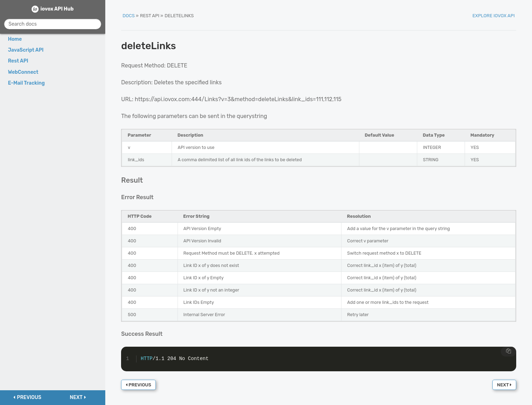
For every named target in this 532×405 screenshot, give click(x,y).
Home (15, 39)
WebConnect (23, 72)
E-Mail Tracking (26, 83)
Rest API (18, 61)
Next (504, 385)
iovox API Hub (57, 9)
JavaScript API (26, 50)
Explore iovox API (494, 16)
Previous (138, 385)
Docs (129, 16)
